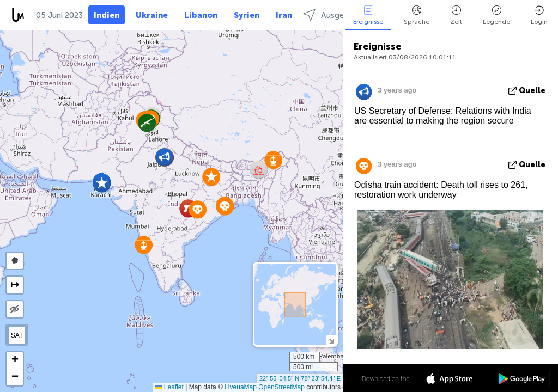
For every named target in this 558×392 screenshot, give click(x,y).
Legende (496, 16)
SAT (17, 335)
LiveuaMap (241, 387)
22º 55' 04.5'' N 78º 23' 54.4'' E (300, 378)
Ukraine (152, 15)
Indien (107, 15)
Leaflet (169, 387)
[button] (198, 209)
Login (539, 16)
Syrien (247, 15)
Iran (284, 15)
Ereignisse (368, 16)
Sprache (417, 16)
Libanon (201, 15)
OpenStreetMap (281, 387)
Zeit (456, 16)
